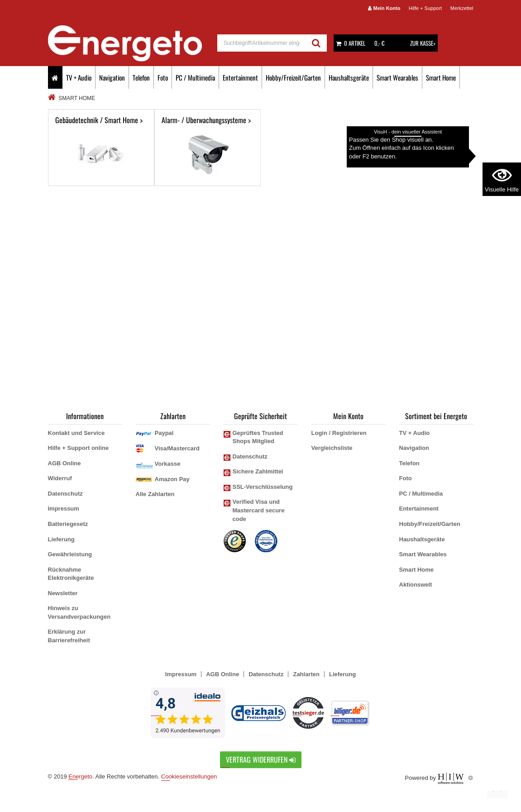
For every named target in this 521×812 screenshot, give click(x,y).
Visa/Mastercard (177, 448)
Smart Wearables (397, 77)
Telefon (141, 77)
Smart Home (441, 77)
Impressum (64, 509)
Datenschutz (65, 494)
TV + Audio (79, 77)
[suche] (262, 43)
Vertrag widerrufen (261, 759)
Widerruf (60, 478)
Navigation (112, 77)
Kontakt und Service (76, 433)
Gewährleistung (70, 554)
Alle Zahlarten (155, 494)
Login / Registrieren (339, 433)
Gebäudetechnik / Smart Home (101, 148)
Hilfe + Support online (79, 448)
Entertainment (240, 77)
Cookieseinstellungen (189, 776)
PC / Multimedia (195, 77)
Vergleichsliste (332, 448)
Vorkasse (168, 464)
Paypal (164, 433)
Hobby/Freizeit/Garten (293, 77)
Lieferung (61, 539)
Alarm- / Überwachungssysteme (208, 148)
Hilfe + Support (425, 8)
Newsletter (63, 593)
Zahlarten (306, 674)
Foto (163, 77)
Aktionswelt (416, 585)
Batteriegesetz (68, 524)
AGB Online (65, 463)
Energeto (80, 776)
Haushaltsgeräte (349, 77)
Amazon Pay (172, 479)
